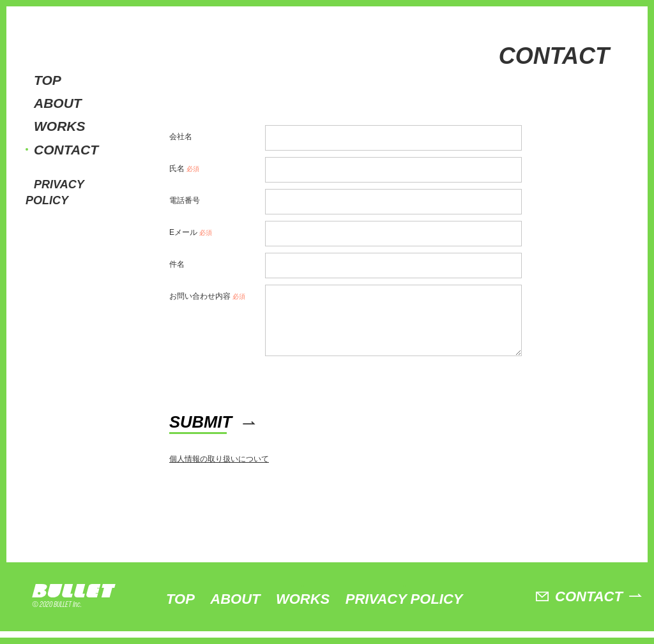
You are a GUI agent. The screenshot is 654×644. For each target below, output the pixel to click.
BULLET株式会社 (67, 31)
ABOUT (58, 103)
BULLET (77, 603)
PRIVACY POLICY (404, 612)
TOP (48, 80)
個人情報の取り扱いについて (219, 472)
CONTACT (66, 150)
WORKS (60, 126)
